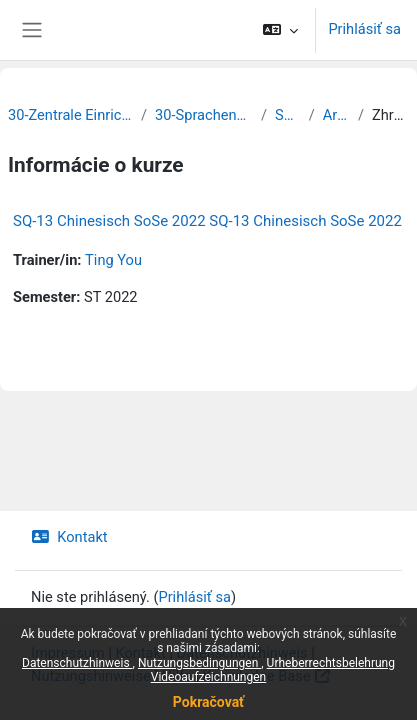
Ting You (113, 260)
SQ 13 (288, 115)
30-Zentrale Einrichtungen (70, 115)
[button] (280, 30)
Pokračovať (208, 702)
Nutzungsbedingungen (199, 663)
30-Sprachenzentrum (204, 115)
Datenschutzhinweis (77, 663)
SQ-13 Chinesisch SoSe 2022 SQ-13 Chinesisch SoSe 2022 (207, 221)
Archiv (336, 115)
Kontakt (69, 537)
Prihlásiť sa (364, 29)
